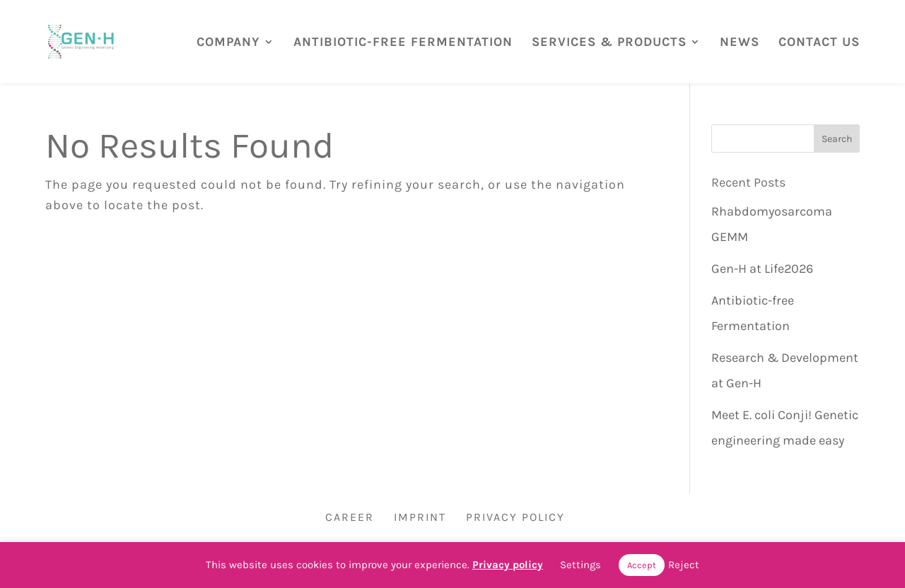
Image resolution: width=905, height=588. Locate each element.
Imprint (420, 517)
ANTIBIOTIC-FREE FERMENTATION (403, 42)
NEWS (740, 42)
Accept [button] (642, 565)
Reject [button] (684, 565)
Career (350, 517)
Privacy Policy (515, 517)
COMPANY (228, 42)
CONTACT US (819, 42)
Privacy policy (508, 565)
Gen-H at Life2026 (762, 269)
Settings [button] (580, 565)
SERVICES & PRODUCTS (609, 42)
